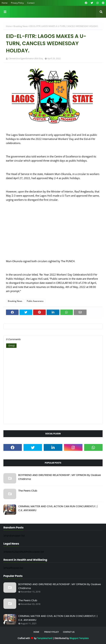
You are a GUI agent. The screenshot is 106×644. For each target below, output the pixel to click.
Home (5, 3)
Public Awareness (35, 301)
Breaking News (21, 26)
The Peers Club (28, 491)
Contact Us (69, 632)
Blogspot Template (79, 638)
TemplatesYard (45, 638)
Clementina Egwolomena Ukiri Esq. (26, 58)
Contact (31, 3)
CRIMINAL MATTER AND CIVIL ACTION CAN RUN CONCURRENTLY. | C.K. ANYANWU (58, 508)
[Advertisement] (53, 232)
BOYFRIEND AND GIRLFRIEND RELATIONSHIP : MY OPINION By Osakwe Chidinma (60, 477)
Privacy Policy (17, 3)
